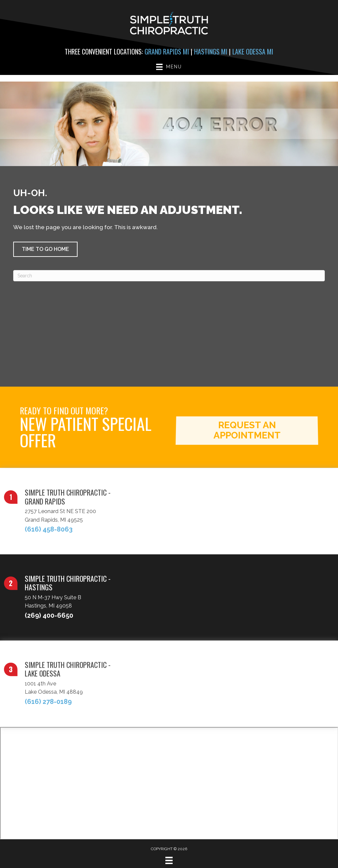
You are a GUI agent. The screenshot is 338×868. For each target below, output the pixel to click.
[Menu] (169, 860)
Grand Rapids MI (167, 52)
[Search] (169, 276)
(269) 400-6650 (49, 615)
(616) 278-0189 (48, 702)
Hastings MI (211, 52)
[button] (45, 249)
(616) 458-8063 (49, 529)
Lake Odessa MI (253, 52)
